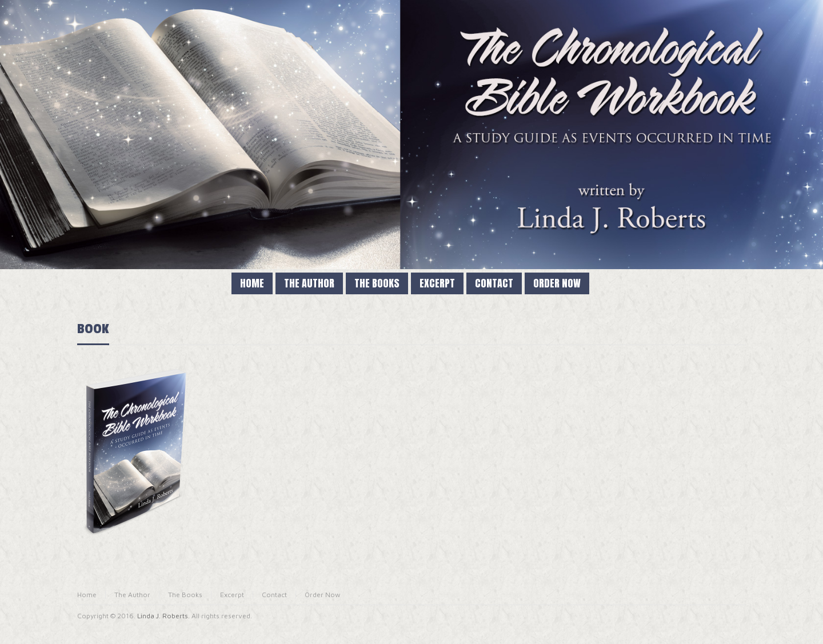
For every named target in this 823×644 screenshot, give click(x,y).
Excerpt (232, 595)
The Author (132, 595)
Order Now (323, 595)
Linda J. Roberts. (163, 616)
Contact (274, 595)
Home (87, 595)
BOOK (93, 329)
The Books (185, 595)
